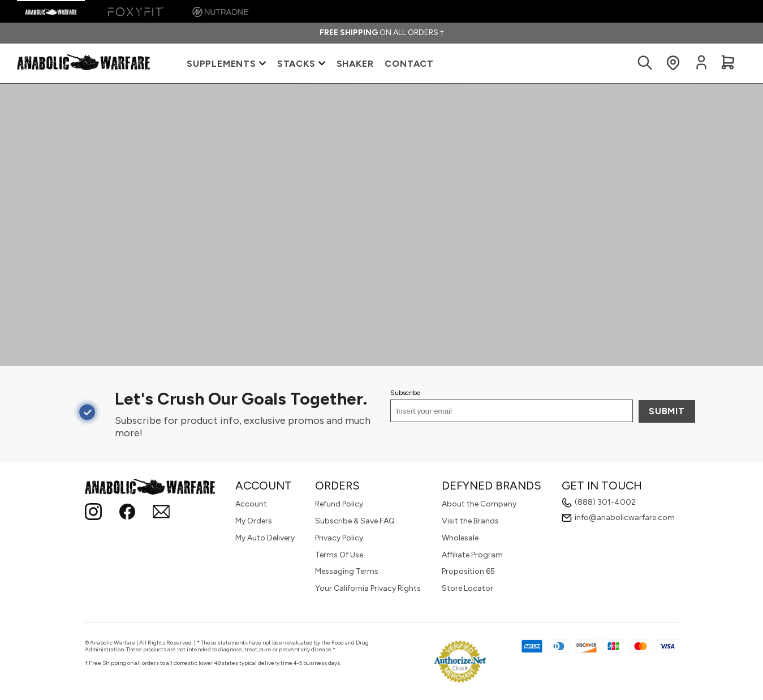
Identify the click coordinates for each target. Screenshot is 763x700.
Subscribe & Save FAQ (355, 521)
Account (251, 504)
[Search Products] (645, 64)
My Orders (254, 521)
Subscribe (405, 393)
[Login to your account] (701, 68)
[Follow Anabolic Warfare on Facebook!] (127, 513)
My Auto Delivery (265, 538)
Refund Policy (339, 504)
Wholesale (460, 538)
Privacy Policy (339, 538)
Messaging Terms (347, 571)
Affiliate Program (472, 555)
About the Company (479, 504)
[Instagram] (93, 513)
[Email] (161, 513)
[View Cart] (728, 63)
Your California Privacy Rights (368, 588)
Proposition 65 (468, 571)
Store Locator (467, 588)
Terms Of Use (339, 555)
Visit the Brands (470, 521)
